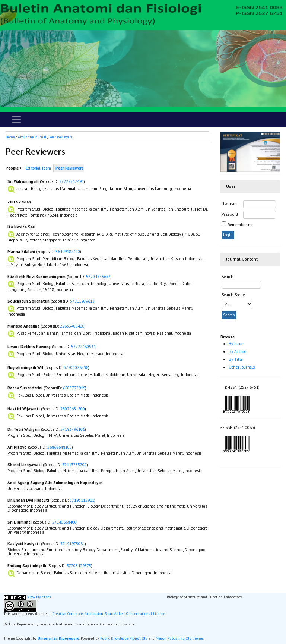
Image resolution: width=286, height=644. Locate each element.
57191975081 (73, 544)
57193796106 (73, 429)
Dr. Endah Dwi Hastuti (28, 500)
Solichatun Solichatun (28, 301)
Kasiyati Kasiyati (24, 544)
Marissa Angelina (23, 326)
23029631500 (73, 409)
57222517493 (71, 181)
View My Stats (39, 597)
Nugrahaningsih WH (25, 367)
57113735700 (74, 465)
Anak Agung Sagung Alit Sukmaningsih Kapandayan (55, 483)
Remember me (241, 225)
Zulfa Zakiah (19, 202)
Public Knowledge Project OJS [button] (124, 638)
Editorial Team (38, 168)
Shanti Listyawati (25, 465)
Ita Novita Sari (21, 227)
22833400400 (72, 326)
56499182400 (68, 252)
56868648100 (60, 447)
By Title (236, 359)
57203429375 (79, 566)
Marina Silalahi (21, 252)
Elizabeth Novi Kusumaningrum (36, 277)
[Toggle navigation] (16, 120)
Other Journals (242, 367)
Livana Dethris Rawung (29, 347)
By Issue (236, 344)
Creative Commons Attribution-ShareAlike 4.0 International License (109, 614)
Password (230, 214)
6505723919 (74, 388)
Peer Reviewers (61, 137)
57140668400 (64, 522)
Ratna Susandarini (25, 388)
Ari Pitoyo (17, 447)
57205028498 (76, 367)
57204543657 (98, 277)
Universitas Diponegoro (58, 638)
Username (231, 204)
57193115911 (82, 500)
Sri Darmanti (20, 522)
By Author (237, 351)
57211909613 (82, 301)
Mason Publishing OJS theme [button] (179, 638)
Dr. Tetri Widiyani (24, 429)
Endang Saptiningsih (27, 566)
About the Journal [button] (32, 137)
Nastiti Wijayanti (24, 409)
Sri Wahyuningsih (23, 181)
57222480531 (83, 347)
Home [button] (10, 137)
